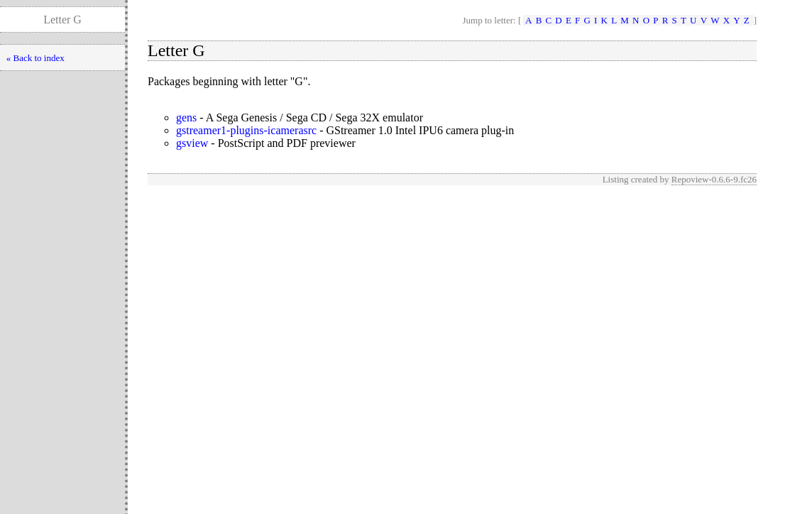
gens (186, 117)
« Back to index (35, 58)
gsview (192, 143)
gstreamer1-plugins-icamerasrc (246, 130)
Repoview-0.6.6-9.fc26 (714, 179)
